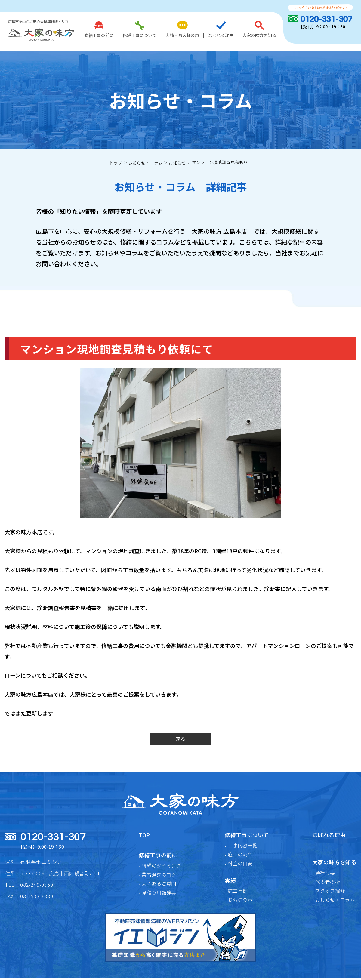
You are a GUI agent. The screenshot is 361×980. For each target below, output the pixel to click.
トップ (116, 163)
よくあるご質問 (159, 885)
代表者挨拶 (328, 883)
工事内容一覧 (242, 847)
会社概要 (325, 874)
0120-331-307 (326, 19)
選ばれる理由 (221, 29)
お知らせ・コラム (145, 163)
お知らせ (177, 163)
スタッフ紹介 (330, 892)
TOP (144, 836)
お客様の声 (240, 901)
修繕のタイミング (161, 867)
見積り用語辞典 (159, 894)
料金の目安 (240, 865)
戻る (180, 740)
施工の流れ (240, 856)
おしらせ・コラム (335, 901)
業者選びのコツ (159, 876)
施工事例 (238, 892)
